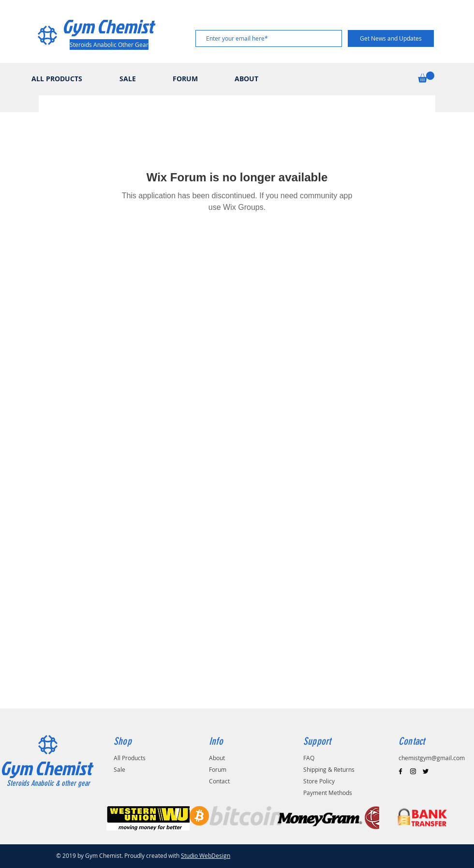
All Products (130, 758)
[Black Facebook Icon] (400, 771)
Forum (218, 769)
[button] (426, 77)
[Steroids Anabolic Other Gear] (109, 44)
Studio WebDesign (206, 855)
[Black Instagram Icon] (413, 771)
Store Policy (319, 781)
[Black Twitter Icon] (426, 771)
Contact (219, 781)
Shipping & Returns (329, 769)
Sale (119, 769)
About (217, 758)
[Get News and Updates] (391, 38)
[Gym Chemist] (111, 26)
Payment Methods (328, 793)
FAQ (309, 758)
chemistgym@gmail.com (432, 758)
